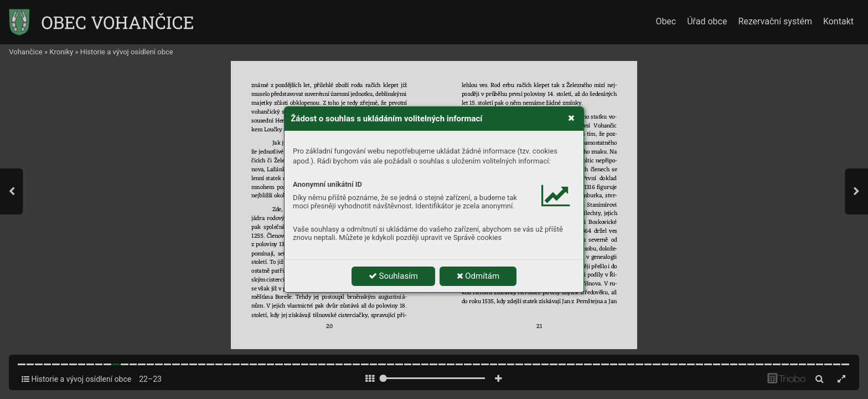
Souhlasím (393, 276)
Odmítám (478, 276)
